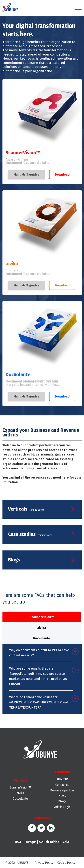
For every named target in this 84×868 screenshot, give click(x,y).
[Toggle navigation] (78, 8)
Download (62, 174)
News (62, 796)
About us (62, 779)
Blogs (62, 801)
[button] (41, 655)
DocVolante (20, 799)
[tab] (42, 617)
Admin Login (62, 807)
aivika (20, 793)
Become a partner (62, 790)
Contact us (62, 785)
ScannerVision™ (20, 787)
